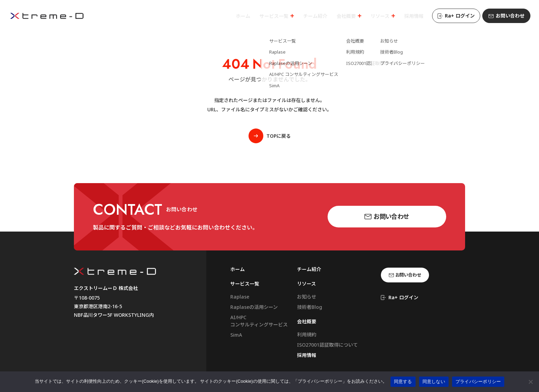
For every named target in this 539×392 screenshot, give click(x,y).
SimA (236, 335)
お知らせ (307, 297)
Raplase (240, 297)
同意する (403, 382)
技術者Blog (310, 307)
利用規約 (307, 334)
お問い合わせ (507, 16)
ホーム (238, 269)
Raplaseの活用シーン (254, 307)
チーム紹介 (309, 269)
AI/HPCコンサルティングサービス (259, 321)
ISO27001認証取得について (327, 345)
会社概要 (307, 321)
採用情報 (307, 355)
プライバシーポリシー (478, 382)
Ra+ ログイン (456, 16)
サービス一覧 (245, 284)
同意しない (434, 382)
